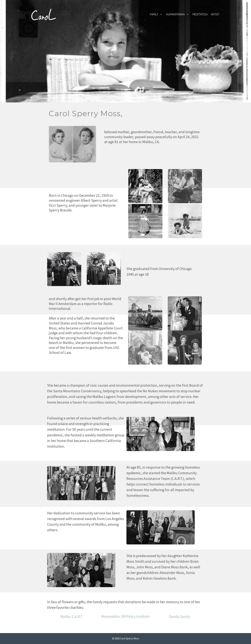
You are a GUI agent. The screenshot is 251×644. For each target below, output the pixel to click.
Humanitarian (178, 14)
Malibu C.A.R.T (71, 617)
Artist (215, 14)
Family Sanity (180, 617)
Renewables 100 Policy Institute (125, 616)
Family (157, 14)
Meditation (200, 14)
